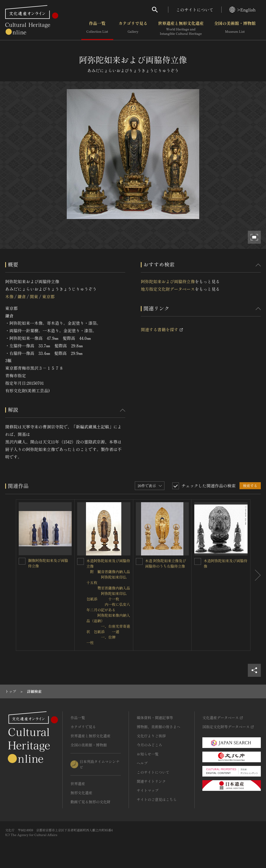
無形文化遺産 (81, 793)
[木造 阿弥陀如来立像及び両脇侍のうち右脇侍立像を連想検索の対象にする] (139, 561)
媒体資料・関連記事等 (155, 718)
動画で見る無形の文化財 (90, 802)
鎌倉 (22, 296)
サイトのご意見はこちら (157, 799)
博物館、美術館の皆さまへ (158, 727)
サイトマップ (148, 790)
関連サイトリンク (151, 781)
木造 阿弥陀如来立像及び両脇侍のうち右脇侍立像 (166, 563)
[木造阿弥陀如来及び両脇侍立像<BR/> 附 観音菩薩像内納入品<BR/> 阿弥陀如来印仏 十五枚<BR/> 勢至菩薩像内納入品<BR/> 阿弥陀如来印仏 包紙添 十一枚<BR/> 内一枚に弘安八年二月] (81, 561)
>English (242, 10)
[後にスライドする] (256, 575)
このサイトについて (195, 10)
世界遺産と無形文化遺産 (181, 28)
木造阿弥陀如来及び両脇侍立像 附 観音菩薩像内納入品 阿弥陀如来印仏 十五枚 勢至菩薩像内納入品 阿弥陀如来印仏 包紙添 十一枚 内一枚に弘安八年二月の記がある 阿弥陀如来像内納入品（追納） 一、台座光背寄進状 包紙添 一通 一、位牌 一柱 (121, 602)
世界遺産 (78, 784)
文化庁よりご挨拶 (151, 736)
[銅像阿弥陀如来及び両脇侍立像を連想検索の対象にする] (22, 561)
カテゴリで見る (133, 28)
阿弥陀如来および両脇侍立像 (168, 281)
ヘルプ (142, 763)
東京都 (48, 296)
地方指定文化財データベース (168, 289)
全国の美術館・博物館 (235, 28)
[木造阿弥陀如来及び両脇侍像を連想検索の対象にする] (198, 561)
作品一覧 (97, 28)
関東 (34, 296)
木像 (9, 296)
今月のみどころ (149, 745)
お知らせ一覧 (148, 754)
